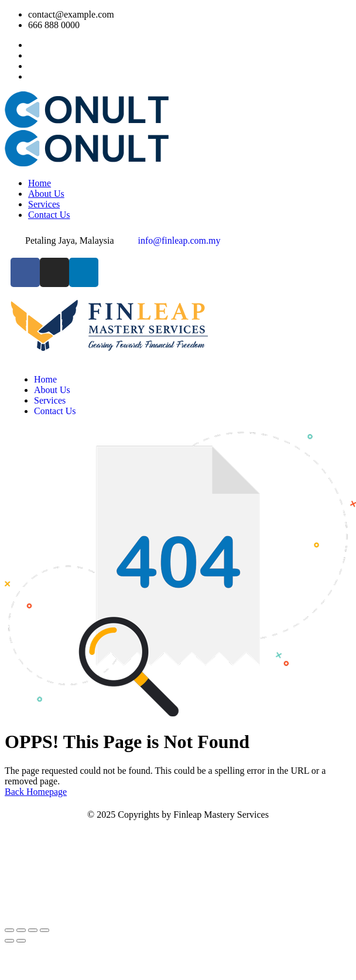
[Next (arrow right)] (21, 941)
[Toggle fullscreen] (21, 930)
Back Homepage (36, 792)
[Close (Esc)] (44, 930)
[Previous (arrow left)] (9, 941)
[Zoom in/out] (9, 930)
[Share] (33, 930)
